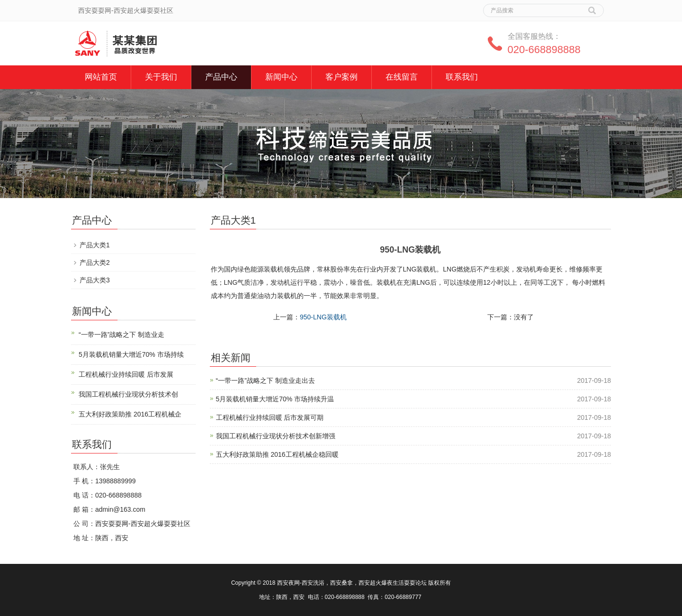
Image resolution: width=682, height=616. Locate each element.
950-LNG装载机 (323, 317)
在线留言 (402, 77)
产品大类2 (95, 263)
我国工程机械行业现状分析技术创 (128, 394)
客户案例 (341, 77)
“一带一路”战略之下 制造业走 (121, 335)
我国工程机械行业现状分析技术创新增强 (276, 436)
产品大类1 (95, 245)
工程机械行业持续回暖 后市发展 (126, 374)
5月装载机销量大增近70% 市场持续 (131, 354)
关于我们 (161, 77)
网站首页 (101, 77)
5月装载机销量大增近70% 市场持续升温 (275, 399)
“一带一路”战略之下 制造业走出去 (265, 380)
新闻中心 (281, 77)
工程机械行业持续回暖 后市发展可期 (270, 417)
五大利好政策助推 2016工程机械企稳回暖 (277, 454)
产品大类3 (95, 280)
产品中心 (221, 77)
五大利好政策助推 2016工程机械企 (130, 414)
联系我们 (462, 77)
